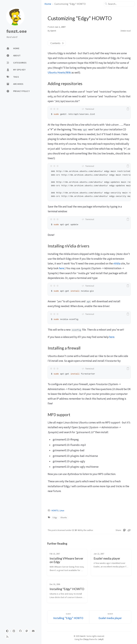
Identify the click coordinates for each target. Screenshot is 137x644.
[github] (20, 631)
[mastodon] (27, 631)
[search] (120, 4)
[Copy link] (129, 530)
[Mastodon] (125, 530)
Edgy (55, 518)
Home (48, 4)
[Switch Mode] (7, 631)
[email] (33, 631)
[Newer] (110, 617)
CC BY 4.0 (76, 530)
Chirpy (86, 639)
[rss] (7, 637)
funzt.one (17, 31)
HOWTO (55, 511)
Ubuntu (64, 518)
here (62, 268)
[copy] (128, 109)
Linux (62, 511)
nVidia (117, 263)
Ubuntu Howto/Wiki (59, 73)
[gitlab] (14, 631)
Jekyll (101, 639)
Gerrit (83, 636)
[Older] (68, 617)
